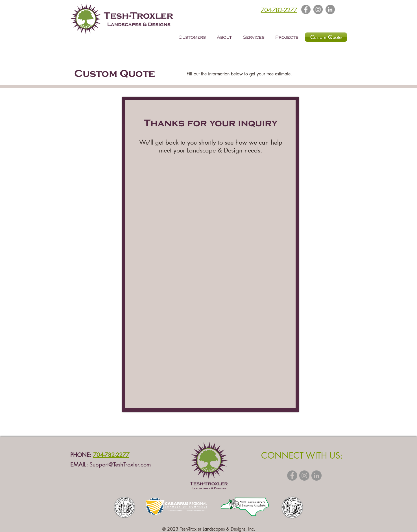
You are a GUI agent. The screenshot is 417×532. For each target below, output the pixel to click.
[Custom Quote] (326, 37)
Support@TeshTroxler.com (120, 465)
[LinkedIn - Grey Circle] (330, 9)
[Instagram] (318, 9)
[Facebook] (306, 9)
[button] (193, 37)
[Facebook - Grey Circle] (292, 476)
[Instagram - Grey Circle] (304, 476)
